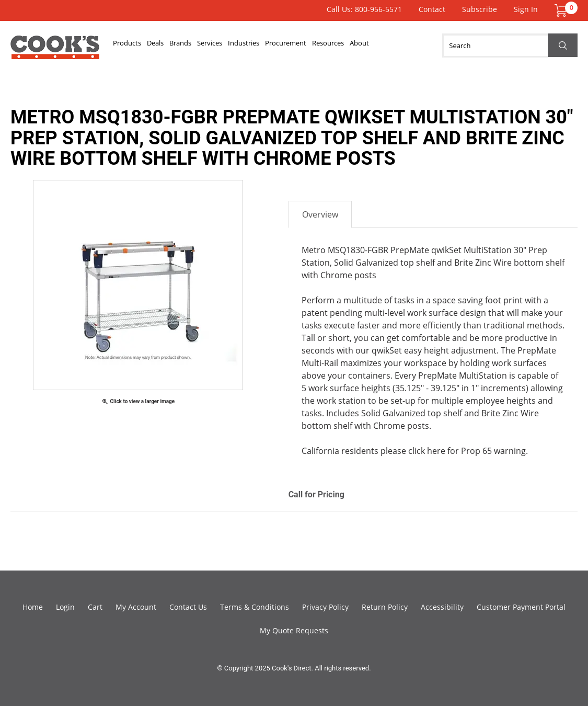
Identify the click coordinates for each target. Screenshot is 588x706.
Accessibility (442, 607)
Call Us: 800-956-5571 (364, 9)
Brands (202, 45)
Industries (284, 45)
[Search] (510, 45)
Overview (320, 214)
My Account (136, 607)
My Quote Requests (294, 630)
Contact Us (188, 607)
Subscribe (480, 9)
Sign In (526, 9)
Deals (168, 45)
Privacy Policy (325, 607)
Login (65, 607)
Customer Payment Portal (521, 607)
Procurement (336, 45)
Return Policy (385, 607)
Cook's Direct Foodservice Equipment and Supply (55, 51)
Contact (432, 9)
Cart (95, 607)
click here (427, 451)
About (429, 45)
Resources (389, 45)
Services (240, 45)
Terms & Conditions (255, 607)
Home (33, 607)
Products (131, 45)
